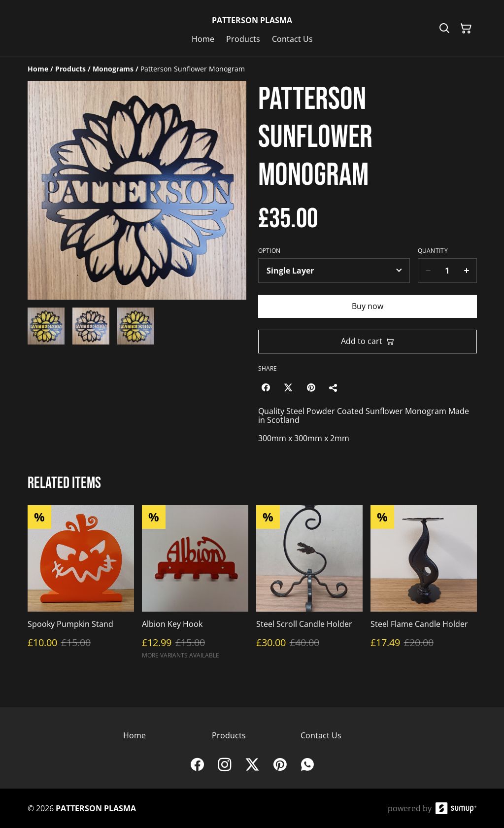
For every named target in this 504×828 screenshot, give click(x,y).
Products (229, 735)
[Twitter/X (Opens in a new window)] (288, 387)
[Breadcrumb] (252, 69)
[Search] (444, 29)
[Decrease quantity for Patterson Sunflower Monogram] (428, 271)
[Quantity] (447, 271)
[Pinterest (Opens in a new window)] (311, 387)
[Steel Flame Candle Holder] (424, 586)
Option (269, 251)
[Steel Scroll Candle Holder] (309, 586)
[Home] (38, 69)
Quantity (433, 251)
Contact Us (321, 735)
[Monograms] (113, 69)
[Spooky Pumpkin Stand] (81, 586)
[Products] (70, 69)
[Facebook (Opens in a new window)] (266, 387)
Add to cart (368, 341)
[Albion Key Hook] (195, 586)
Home (134, 735)
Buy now (368, 306)
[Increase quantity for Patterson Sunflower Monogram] (467, 271)
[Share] (334, 387)
